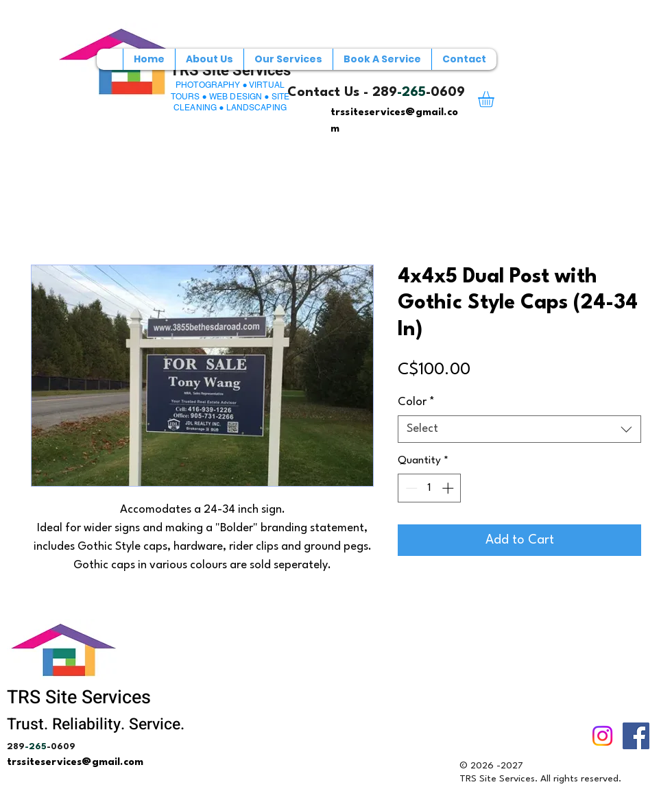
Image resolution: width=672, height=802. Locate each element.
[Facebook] (636, 736)
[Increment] (449, 488)
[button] (495, 99)
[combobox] (519, 429)
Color (416, 402)
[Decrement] (410, 488)
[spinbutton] (430, 488)
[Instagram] (602, 736)
